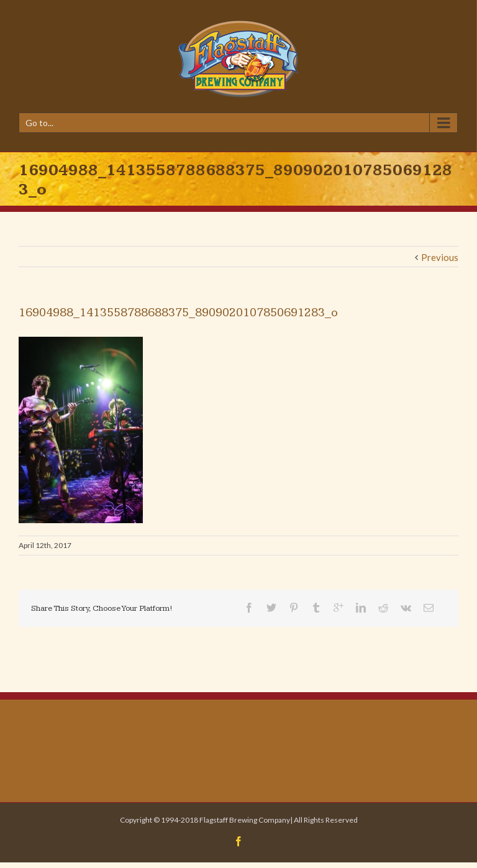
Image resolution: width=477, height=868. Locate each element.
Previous (440, 257)
